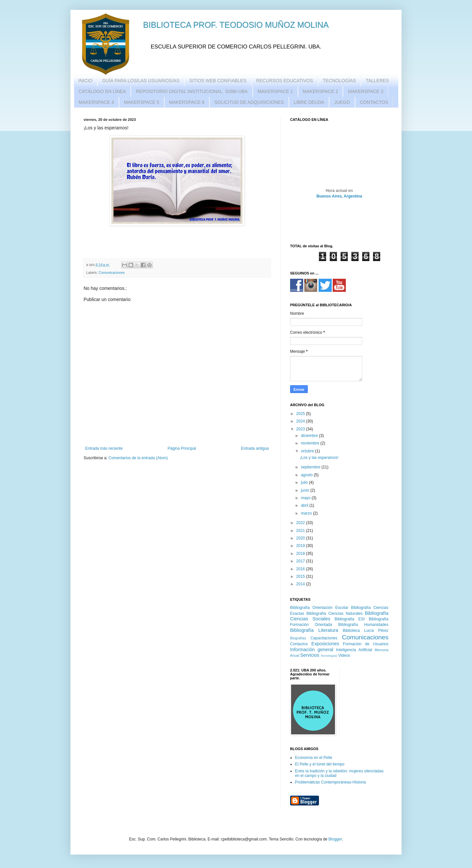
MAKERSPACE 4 (96, 102)
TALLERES (377, 81)
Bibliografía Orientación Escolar (319, 608)
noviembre (311, 443)
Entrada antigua (255, 448)
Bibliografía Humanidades (363, 625)
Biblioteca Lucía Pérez (366, 631)
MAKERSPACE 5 (142, 102)
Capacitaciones (324, 638)
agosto (307, 475)
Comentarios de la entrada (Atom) (138, 458)
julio (305, 482)
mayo (306, 498)
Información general (312, 650)
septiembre (311, 467)
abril (305, 505)
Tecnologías (329, 656)
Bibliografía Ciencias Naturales (334, 613)
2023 (301, 429)
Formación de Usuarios (366, 644)
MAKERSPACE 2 (321, 91)
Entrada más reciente (104, 448)
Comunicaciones (112, 273)
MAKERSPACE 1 (275, 91)
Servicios (310, 655)
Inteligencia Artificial (354, 650)
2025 (301, 414)
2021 (301, 531)
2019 (301, 546)
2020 (301, 538)
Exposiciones (325, 644)
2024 (301, 421)
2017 (301, 561)
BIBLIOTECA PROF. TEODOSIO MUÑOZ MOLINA (236, 25)
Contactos (299, 644)
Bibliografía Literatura (314, 630)
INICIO (85, 81)
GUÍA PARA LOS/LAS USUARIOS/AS (141, 81)
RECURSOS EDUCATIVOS (285, 81)
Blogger (335, 839)
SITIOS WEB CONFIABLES (218, 81)
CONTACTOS (374, 102)
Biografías (298, 638)
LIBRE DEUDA (309, 102)
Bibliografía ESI (350, 619)
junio (306, 490)
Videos (344, 655)
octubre (308, 451)
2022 (301, 523)
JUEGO (342, 102)
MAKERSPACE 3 (365, 91)
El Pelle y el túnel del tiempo (320, 764)
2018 (301, 554)
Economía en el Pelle (314, 758)
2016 (301, 569)
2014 (301, 584)
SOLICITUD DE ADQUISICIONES (249, 102)
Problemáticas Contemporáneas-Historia (330, 782)
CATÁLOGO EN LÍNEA (102, 91)
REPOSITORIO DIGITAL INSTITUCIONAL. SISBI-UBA (192, 91)
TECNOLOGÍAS (339, 81)
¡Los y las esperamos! (319, 458)
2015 (301, 576)
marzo (307, 513)
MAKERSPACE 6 (187, 102)
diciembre (310, 436)
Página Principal (182, 448)
